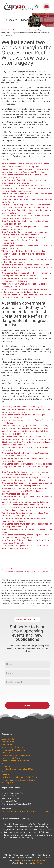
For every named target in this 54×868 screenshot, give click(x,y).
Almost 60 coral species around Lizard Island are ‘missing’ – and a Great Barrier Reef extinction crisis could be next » (24, 240)
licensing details (20, 860)
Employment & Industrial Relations (16, 755)
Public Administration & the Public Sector (19, 777)
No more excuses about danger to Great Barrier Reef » (26, 265)
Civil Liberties (7, 744)
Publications (12, 30)
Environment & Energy (27, 30)
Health (4, 764)
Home (4, 30)
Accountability (8, 739)
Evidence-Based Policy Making (15, 761)
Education (6, 753)
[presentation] (27, 693)
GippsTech (37, 863)
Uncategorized (8, 783)
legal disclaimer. (38, 860)
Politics (5, 772)
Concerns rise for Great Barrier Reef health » (22, 186)
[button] (37, 7)
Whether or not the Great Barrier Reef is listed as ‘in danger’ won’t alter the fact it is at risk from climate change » (25, 254)
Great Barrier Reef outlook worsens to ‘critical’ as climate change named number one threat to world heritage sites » (27, 467)
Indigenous (6, 766)
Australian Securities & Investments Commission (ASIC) (26, 811)
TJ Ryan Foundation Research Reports (18, 780)
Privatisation (7, 774)
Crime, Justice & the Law (13, 747)
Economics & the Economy (13, 750)
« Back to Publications (19, 20)
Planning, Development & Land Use (17, 769)
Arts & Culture (8, 742)
